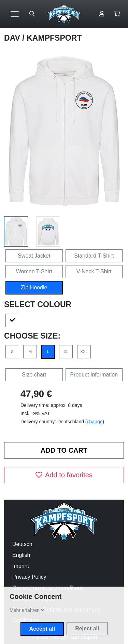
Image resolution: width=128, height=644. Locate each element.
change (95, 422)
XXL (84, 352)
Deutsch (22, 544)
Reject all (87, 628)
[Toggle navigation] (15, 14)
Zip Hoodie (34, 287)
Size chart (34, 375)
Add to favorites (64, 475)
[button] (117, 14)
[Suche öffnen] (32, 14)
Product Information (94, 375)
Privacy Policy (29, 577)
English (21, 555)
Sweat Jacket (34, 256)
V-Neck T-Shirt (94, 271)
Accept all (42, 629)
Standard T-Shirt (94, 256)
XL (66, 352)
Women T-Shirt (34, 271)
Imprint (21, 566)
